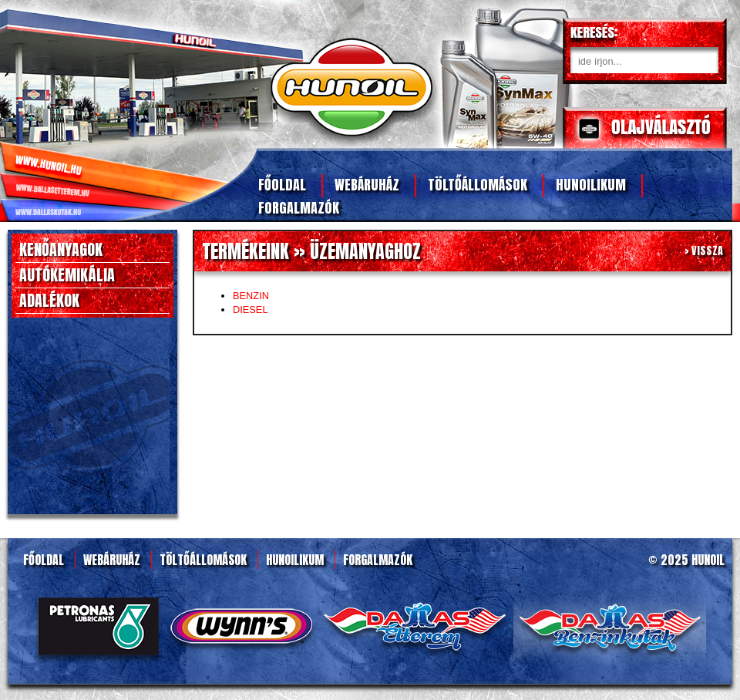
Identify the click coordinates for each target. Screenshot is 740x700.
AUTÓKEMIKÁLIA (67, 275)
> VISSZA (704, 251)
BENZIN (251, 296)
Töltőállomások (478, 185)
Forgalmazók (299, 208)
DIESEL (251, 310)
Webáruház (367, 185)
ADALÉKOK (49, 300)
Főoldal (282, 185)
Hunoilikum (591, 185)
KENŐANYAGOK (61, 249)
